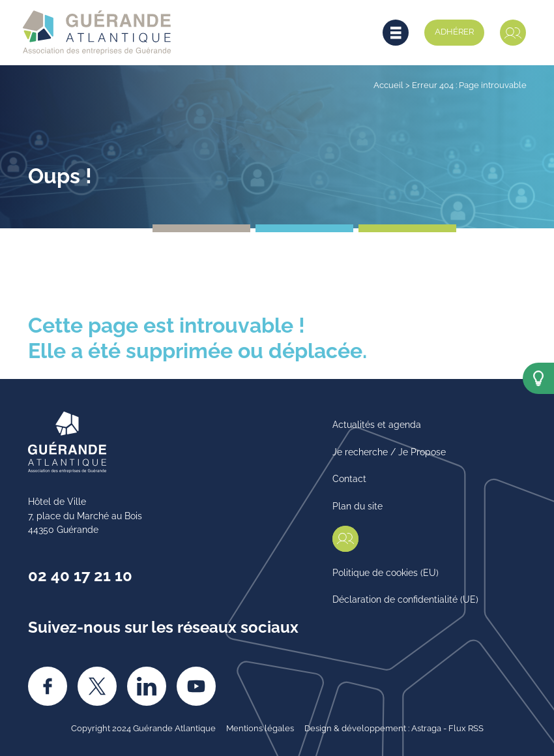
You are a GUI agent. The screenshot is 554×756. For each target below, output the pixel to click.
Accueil (388, 84)
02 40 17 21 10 (80, 574)
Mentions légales (260, 727)
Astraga (426, 727)
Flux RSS (466, 727)
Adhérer (454, 31)
